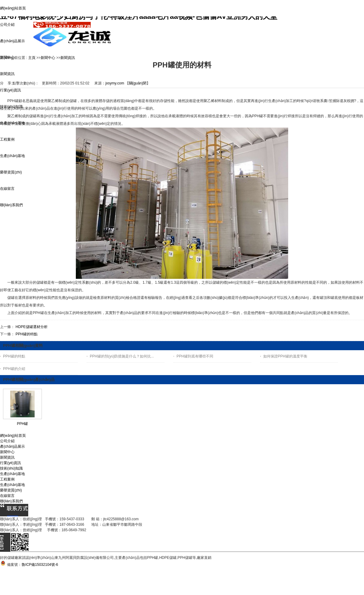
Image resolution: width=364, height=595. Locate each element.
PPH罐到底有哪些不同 (195, 356)
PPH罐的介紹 (14, 369)
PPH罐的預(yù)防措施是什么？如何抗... (122, 356)
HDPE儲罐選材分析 (31, 327)
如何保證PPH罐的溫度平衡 (285, 356)
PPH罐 (23, 424)
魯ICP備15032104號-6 (40, 565)
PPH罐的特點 (27, 334)
